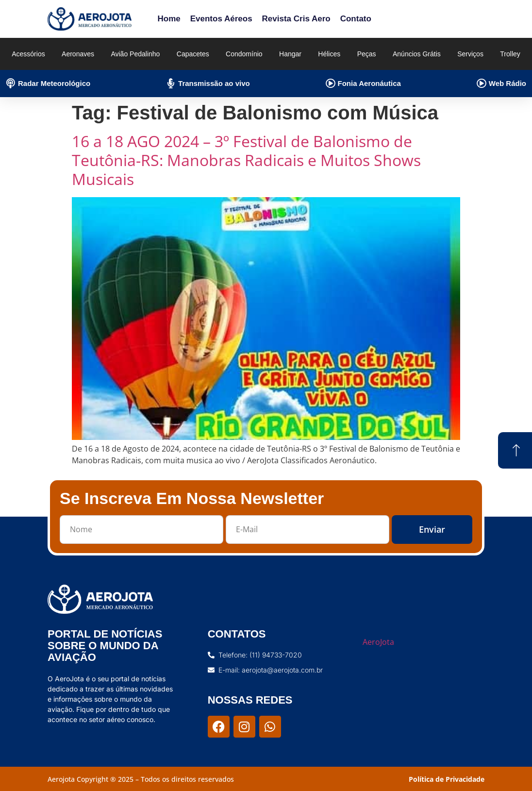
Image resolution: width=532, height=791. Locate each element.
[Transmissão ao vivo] (171, 84)
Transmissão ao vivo (214, 83)
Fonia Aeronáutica (369, 83)
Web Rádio (507, 83)
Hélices (329, 54)
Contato (356, 19)
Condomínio (244, 54)
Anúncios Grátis (417, 54)
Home (169, 19)
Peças (367, 54)
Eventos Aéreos (221, 19)
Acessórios (28, 54)
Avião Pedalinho (135, 54)
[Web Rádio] (482, 84)
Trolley (510, 54)
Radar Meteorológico (54, 83)
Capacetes (193, 54)
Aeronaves (78, 54)
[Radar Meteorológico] (11, 84)
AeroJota (378, 642)
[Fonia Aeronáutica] (331, 84)
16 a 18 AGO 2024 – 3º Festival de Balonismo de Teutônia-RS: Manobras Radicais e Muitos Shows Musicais (246, 160)
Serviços (470, 54)
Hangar (290, 54)
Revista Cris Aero (296, 19)
